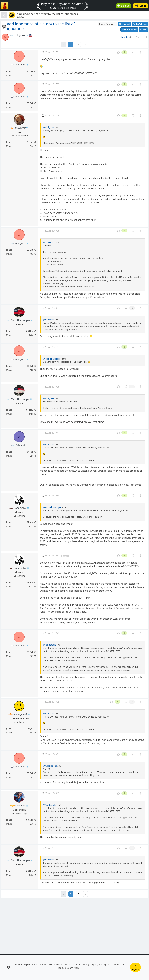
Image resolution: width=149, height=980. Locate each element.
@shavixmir (49, 242)
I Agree (135, 967)
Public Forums (106, 24)
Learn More (73, 968)
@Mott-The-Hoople (52, 359)
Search (143, 30)
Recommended (129, 30)
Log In (141, 6)
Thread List (125, 24)
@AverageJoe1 (50, 766)
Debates (125, 37)
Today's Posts (140, 24)
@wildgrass (49, 127)
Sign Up (124, 6)
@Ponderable (50, 645)
